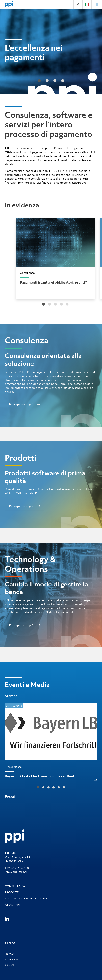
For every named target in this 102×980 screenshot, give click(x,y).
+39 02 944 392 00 (17, 868)
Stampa (11, 696)
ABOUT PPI (12, 905)
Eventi (10, 797)
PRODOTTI (12, 892)
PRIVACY (10, 954)
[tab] (43, 304)
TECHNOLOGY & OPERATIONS (26, 899)
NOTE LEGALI (13, 960)
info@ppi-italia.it (16, 872)
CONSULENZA (15, 886)
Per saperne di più (21, 405)
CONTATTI (11, 965)
